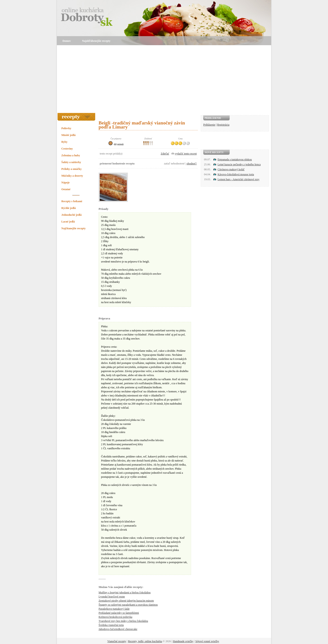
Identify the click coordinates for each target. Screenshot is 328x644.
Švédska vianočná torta (111, 625)
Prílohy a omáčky (72, 169)
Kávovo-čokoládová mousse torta (236, 174)
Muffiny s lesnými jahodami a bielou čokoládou (125, 592)
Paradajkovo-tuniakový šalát (114, 609)
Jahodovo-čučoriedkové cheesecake (118, 629)
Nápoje (66, 183)
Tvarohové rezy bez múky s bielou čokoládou (123, 621)
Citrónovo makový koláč (231, 169)
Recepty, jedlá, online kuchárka (145, 641)
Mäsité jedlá (68, 135)
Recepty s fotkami (72, 201)
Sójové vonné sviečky (207, 641)
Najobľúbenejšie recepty (96, 41)
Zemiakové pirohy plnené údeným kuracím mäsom (126, 601)
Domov (67, 41)
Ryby (64, 142)
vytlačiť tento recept (186, 154)
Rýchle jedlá (69, 208)
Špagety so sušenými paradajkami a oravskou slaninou (128, 605)
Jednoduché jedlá (72, 215)
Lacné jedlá (68, 222)
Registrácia (223, 125)
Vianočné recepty (117, 641)
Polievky (66, 128)
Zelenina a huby (71, 155)
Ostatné (66, 189)
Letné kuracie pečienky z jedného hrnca (239, 164)
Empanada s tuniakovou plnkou (235, 159)
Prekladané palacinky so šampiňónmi (119, 613)
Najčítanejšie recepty (73, 228)
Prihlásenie (209, 125)
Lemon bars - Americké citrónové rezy (239, 179)
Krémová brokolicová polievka (115, 617)
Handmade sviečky (183, 641)
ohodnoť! (192, 164)
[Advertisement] (164, 79)
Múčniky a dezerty (72, 176)
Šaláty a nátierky (71, 162)
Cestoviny (67, 149)
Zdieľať (165, 154)
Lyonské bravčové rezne (112, 597)
